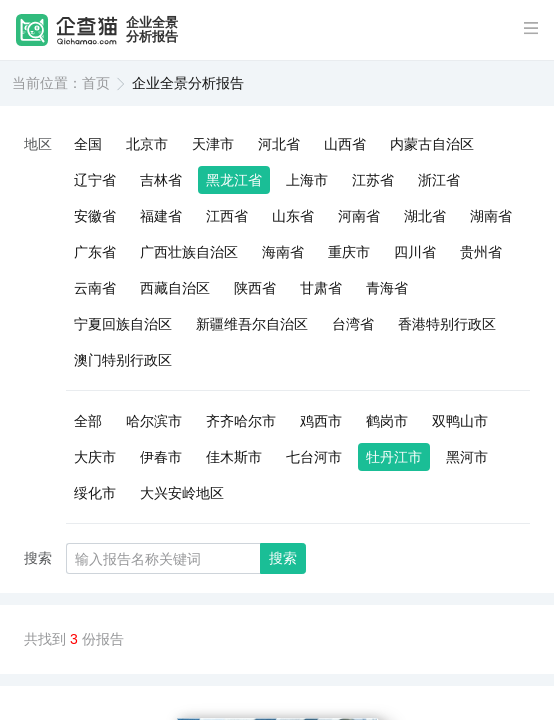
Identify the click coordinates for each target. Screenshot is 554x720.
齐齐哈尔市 (241, 421)
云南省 (95, 288)
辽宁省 (95, 180)
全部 (88, 421)
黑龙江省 (234, 180)
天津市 (213, 144)
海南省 (283, 252)
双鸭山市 (460, 421)
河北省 (279, 144)
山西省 (345, 144)
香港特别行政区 (447, 324)
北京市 (147, 144)
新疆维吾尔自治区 (252, 324)
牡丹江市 (394, 457)
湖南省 (491, 216)
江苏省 (373, 180)
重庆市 (349, 252)
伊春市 (161, 457)
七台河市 (314, 457)
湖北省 (425, 216)
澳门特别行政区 (123, 360)
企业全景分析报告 (152, 30)
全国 (88, 144)
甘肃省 (321, 288)
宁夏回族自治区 (123, 324)
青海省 (387, 288)
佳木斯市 (234, 457)
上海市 (307, 180)
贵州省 (481, 252)
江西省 (227, 216)
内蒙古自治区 (432, 144)
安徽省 (95, 216)
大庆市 (95, 457)
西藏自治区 (175, 288)
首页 (96, 83)
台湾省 (353, 324)
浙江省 (439, 180)
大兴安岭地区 (182, 493)
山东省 (293, 216)
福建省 (161, 216)
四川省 (415, 252)
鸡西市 (321, 421)
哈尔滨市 (154, 421)
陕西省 (255, 288)
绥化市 (95, 493)
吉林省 (161, 180)
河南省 (359, 216)
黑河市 (467, 457)
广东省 (95, 252)
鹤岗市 (387, 421)
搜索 (283, 558)
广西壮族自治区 (189, 252)
